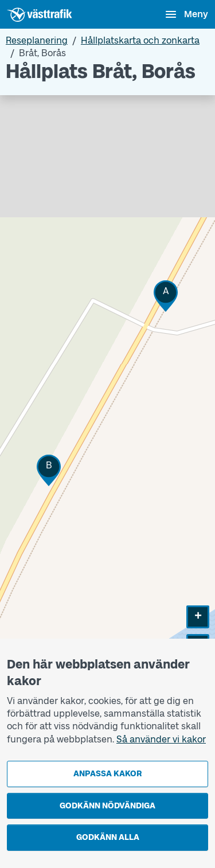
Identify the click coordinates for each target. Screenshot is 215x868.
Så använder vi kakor (161, 739)
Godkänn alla (108, 837)
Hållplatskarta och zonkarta (140, 40)
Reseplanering (37, 40)
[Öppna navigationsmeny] (186, 14)
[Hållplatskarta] (107, 399)
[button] (166, 296)
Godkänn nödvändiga (107, 806)
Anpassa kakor (107, 774)
